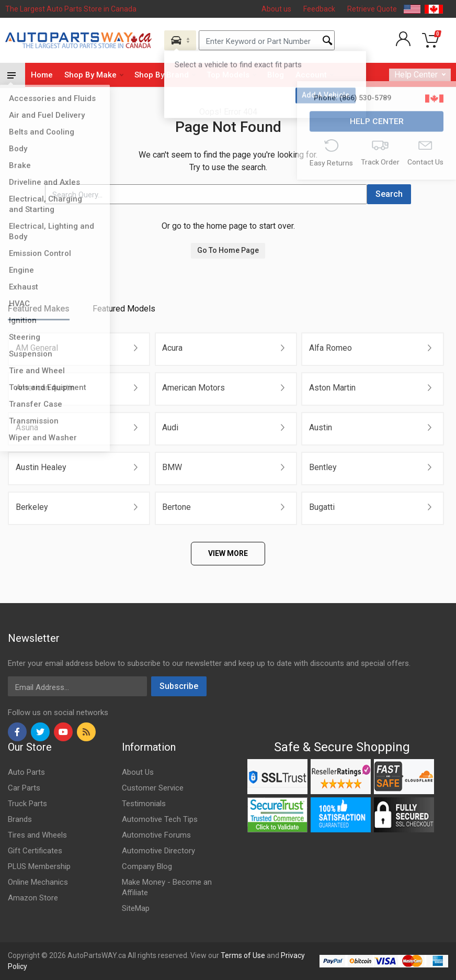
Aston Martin (332, 388)
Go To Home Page (228, 250)
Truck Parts (27, 804)
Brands (20, 819)
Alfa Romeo (330, 348)
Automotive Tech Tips (160, 819)
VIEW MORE (228, 553)
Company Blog (147, 866)
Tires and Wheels (37, 835)
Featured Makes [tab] (39, 309)
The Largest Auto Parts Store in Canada (71, 9)
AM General (37, 348)
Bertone (176, 507)
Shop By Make (94, 75)
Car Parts (24, 788)
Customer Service (153, 788)
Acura (172, 348)
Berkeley (32, 507)
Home (42, 75)
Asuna (27, 427)
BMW (172, 467)
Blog (276, 75)
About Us (138, 772)
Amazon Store (33, 898)
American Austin (45, 388)
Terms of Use (243, 955)
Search (389, 194)
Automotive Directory (158, 851)
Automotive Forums (156, 835)
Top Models (231, 75)
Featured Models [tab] (124, 309)
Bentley (323, 467)
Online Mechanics (38, 882)
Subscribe (179, 686)
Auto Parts (26, 772)
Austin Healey (41, 467)
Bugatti (322, 507)
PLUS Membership (39, 866)
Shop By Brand (165, 75)
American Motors (193, 388)
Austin (321, 427)
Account (315, 75)
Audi (170, 427)
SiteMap (136, 908)
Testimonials (144, 804)
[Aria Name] (180, 40)
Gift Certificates (35, 851)
